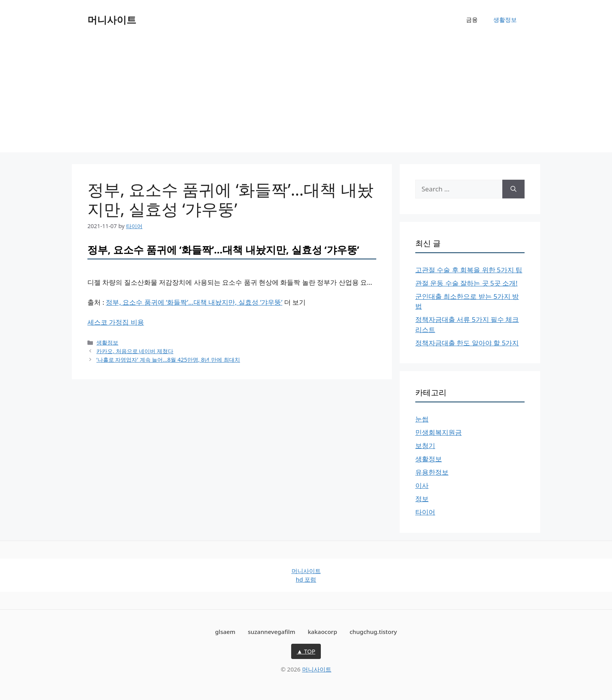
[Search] (513, 189)
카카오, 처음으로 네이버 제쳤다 (135, 351)
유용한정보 (432, 472)
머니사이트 (112, 20)
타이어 (425, 512)
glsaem (225, 632)
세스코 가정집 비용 (116, 322)
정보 (422, 499)
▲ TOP (306, 651)
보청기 (425, 446)
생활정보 (505, 20)
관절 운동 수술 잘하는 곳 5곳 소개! (466, 283)
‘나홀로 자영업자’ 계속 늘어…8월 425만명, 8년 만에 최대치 (168, 360)
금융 (472, 20)
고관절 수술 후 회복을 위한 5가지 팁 (469, 270)
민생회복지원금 (439, 432)
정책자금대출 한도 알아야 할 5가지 (467, 343)
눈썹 (422, 419)
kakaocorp (322, 632)
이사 (422, 485)
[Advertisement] (306, 98)
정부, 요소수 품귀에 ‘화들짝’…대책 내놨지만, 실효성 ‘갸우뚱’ (194, 302)
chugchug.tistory (373, 632)
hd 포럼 (306, 579)
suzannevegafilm (272, 632)
